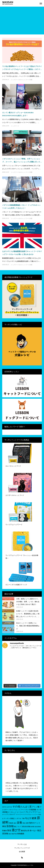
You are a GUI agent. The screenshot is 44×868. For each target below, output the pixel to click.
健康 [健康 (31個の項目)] (34, 818)
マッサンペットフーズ (22, 848)
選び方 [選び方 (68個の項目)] (16, 830)
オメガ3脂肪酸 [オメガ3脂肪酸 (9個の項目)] (31, 810)
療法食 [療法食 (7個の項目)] (25, 827)
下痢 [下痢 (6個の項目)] (23, 818)
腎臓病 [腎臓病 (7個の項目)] (5, 831)
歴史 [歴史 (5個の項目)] (24, 823)
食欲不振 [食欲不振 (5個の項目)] (14, 834)
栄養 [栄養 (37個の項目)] (19, 823)
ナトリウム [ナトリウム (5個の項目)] (28, 814)
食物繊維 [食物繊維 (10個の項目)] (21, 834)
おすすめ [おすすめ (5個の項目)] (9, 807)
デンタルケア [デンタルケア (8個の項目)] (11, 814)
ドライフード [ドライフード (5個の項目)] (20, 814)
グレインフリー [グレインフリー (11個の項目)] (32, 812)
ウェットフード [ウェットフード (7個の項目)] (19, 810)
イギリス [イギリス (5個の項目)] (11, 810)
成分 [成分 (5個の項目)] (15, 823)
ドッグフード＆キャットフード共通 (22, 80)
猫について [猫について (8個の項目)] (18, 826)
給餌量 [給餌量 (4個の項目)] (33, 827)
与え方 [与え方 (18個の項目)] (28, 818)
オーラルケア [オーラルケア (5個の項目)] (21, 812)
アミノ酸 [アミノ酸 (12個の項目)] (36, 807)
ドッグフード (15, 126)
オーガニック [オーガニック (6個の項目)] (12, 812)
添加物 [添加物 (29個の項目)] (10, 826)
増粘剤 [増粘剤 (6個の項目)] (11, 823)
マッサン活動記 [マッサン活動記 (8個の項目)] (9, 818)
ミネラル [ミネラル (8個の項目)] (18, 818)
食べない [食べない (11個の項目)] (33, 830)
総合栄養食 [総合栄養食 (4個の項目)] (38, 827)
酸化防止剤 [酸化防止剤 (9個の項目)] (25, 831)
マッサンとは (22, 844)
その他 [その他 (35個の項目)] (16, 807)
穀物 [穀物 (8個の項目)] (29, 826)
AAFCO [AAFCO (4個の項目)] (4, 807)
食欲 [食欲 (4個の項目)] (10, 834)
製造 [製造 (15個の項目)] (9, 830)
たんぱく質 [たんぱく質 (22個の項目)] (26, 807)
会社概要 (22, 852)
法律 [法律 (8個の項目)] (27, 823)
